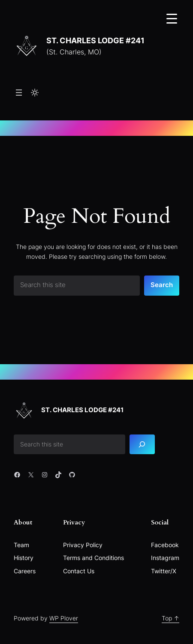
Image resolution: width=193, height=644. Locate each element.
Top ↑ (170, 618)
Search (162, 285)
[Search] (142, 445)
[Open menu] (19, 93)
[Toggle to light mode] (35, 93)
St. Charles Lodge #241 (95, 40)
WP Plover (64, 618)
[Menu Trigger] (172, 18)
